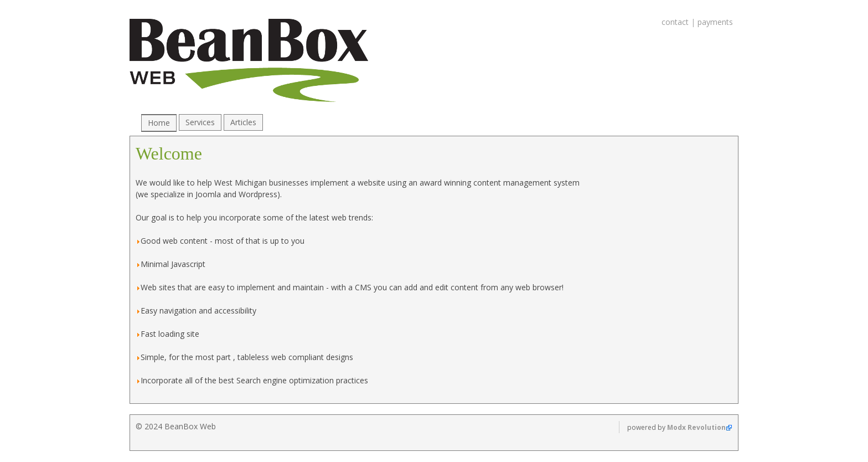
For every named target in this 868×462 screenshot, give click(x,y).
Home (159, 123)
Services (200, 122)
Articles (243, 122)
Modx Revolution (696, 427)
